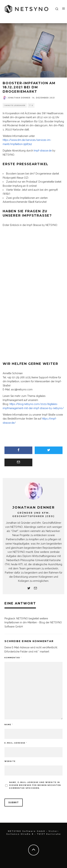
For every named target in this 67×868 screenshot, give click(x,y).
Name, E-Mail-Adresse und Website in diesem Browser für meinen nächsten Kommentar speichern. (35, 785)
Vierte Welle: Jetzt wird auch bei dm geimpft (32, 190)
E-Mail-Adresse (16, 743)
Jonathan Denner (19, 98)
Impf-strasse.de (43, 151)
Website (10, 761)
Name (9, 725)
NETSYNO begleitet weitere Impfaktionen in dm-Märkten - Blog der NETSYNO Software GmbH (33, 623)
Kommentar (13, 658)
